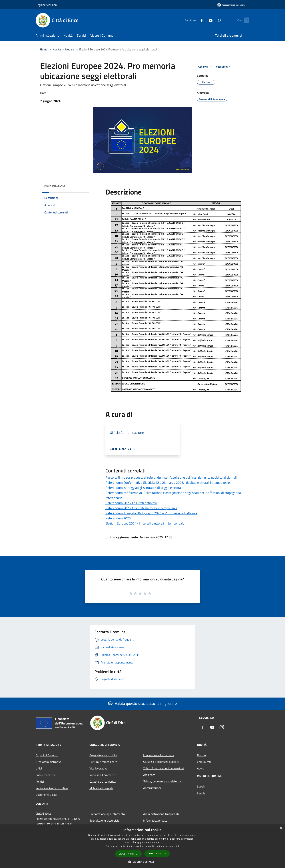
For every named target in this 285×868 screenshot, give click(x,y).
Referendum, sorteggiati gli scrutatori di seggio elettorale (144, 488)
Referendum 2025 (118, 518)
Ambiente (149, 775)
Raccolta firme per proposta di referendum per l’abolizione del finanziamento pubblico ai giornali (171, 477)
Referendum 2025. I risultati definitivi (131, 503)
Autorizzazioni (152, 788)
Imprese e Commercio (103, 775)
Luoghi (201, 786)
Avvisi (201, 768)
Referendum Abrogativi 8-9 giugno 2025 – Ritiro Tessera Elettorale (151, 513)
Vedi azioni (224, 67)
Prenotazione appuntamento (107, 814)
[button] (142, 862)
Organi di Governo (47, 755)
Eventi (201, 793)
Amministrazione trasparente (161, 814)
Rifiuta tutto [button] (157, 854)
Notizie (70, 49)
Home (44, 49)
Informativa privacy (155, 820)
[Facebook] (194, 20)
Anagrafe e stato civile (103, 755)
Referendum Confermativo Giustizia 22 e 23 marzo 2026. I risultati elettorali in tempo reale (168, 483)
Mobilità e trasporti (101, 788)
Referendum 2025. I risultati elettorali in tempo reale (141, 508)
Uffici (39, 768)
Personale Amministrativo (52, 788)
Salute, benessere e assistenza (162, 781)
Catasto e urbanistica (103, 781)
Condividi (206, 67)
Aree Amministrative (49, 762)
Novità (57, 49)
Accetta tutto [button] (129, 854)
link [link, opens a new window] (177, 846)
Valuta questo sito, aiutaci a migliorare (142, 703)
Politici (40, 781)
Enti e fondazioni (46, 775)
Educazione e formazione (159, 755)
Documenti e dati (46, 795)
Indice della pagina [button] (55, 186)
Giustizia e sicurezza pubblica (161, 762)
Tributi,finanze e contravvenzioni (163, 768)
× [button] (281, 828)
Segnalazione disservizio (104, 820)
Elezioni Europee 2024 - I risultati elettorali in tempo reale (145, 523)
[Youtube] (204, 20)
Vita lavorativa (98, 768)
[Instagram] (213, 20)
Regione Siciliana (46, 5)
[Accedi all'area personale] (231, 5)
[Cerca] (245, 20)
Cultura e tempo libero (103, 762)
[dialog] (142, 846)
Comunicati (204, 762)
